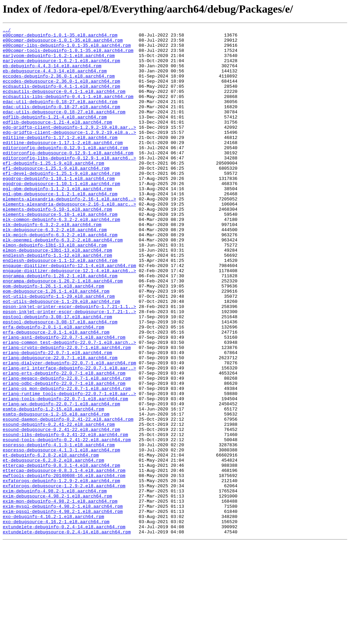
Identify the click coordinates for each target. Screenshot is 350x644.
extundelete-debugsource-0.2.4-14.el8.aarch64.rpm (67, 633)
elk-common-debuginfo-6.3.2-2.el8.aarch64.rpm (61, 258)
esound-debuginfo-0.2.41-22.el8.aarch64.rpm (59, 504)
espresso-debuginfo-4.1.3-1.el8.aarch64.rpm (59, 529)
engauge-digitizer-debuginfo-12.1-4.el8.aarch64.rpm (69, 313)
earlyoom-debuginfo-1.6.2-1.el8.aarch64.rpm (59, 61)
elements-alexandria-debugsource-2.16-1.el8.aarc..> (69, 240)
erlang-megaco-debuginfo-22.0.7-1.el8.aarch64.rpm (67, 449)
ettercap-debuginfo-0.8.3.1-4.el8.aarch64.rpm (61, 553)
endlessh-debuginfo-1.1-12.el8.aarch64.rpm (57, 301)
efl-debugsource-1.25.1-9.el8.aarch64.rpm (56, 197)
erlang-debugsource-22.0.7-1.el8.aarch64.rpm (60, 424)
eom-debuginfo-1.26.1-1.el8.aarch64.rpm (53, 338)
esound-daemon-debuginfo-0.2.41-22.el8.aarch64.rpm (68, 498)
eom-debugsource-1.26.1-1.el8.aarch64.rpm (56, 344)
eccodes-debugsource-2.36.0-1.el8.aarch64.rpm (61, 92)
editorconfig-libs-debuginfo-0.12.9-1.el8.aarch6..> (69, 184)
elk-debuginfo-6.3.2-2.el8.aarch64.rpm (52, 264)
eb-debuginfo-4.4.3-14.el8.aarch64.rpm (52, 74)
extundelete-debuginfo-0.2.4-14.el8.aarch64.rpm (64, 627)
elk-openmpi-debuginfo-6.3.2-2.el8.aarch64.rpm (63, 283)
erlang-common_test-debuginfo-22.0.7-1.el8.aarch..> (69, 406)
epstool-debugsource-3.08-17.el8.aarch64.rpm (60, 381)
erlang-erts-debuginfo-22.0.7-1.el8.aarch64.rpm (64, 443)
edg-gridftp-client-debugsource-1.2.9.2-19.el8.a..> (69, 154)
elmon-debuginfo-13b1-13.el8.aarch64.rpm (55, 289)
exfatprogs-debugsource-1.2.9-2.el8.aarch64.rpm (64, 578)
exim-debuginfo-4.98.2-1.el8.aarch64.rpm (55, 584)
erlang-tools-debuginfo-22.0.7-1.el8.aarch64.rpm (65, 473)
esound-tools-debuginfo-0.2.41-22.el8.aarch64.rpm (67, 522)
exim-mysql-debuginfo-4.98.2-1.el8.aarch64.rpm (63, 602)
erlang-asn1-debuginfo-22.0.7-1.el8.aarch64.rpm (64, 400)
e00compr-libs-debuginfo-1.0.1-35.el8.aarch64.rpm (67, 49)
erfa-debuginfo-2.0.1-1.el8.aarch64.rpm (53, 387)
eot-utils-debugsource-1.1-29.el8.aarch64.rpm (61, 356)
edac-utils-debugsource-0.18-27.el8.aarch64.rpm (64, 129)
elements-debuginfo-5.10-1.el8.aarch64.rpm (57, 246)
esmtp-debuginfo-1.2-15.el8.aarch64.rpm (53, 486)
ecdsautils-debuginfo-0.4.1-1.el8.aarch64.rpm (61, 98)
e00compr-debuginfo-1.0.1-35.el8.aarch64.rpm (60, 37)
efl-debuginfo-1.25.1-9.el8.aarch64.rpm (53, 191)
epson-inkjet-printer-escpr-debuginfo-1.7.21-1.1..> (69, 363)
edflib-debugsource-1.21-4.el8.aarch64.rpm (57, 141)
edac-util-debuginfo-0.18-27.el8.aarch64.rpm (60, 117)
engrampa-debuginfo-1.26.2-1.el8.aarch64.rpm (60, 326)
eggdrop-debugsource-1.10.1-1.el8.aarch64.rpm (61, 215)
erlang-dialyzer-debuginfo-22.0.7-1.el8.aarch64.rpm (69, 430)
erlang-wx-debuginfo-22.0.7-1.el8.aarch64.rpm (61, 479)
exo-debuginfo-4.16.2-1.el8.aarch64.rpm (53, 615)
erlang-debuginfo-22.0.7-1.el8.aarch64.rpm (57, 418)
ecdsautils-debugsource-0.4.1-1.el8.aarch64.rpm (64, 104)
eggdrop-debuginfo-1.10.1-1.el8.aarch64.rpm (59, 209)
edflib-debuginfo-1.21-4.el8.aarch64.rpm (55, 135)
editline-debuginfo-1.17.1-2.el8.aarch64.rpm (60, 160)
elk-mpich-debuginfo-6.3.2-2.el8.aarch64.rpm (60, 277)
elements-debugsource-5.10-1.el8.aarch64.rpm (60, 252)
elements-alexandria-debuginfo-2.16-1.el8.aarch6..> (69, 234)
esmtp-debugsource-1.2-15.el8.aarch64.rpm (56, 492)
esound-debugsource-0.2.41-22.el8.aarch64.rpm (61, 510)
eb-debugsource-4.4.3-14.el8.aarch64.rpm (55, 80)
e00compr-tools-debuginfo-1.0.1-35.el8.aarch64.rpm (68, 55)
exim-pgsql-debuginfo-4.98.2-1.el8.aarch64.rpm (63, 608)
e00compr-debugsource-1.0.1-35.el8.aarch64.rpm (63, 43)
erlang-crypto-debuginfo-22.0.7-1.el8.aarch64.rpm (67, 412)
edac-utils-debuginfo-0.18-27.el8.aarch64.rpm (61, 123)
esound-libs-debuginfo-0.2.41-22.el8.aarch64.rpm (65, 516)
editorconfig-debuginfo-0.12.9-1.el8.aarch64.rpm (65, 172)
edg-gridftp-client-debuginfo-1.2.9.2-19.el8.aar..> (69, 148)
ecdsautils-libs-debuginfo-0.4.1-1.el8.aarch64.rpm (68, 111)
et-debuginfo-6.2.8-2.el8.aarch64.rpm (51, 541)
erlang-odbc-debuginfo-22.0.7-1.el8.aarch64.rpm (64, 455)
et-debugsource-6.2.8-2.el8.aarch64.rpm (53, 547)
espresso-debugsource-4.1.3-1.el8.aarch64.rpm (61, 535)
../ (7, 31)
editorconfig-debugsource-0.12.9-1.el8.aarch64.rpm (68, 178)
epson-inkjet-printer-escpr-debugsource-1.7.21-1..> (69, 369)
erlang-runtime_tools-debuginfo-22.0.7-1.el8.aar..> (69, 467)
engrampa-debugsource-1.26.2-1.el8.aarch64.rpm (63, 332)
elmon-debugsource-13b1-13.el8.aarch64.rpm (57, 295)
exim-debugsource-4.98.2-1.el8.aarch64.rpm (57, 590)
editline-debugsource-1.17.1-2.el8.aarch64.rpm (63, 166)
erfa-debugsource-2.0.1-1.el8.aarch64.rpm (56, 393)
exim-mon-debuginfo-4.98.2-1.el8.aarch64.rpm (60, 596)
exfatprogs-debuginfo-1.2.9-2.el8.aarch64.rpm (61, 572)
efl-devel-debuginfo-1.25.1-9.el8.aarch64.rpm (61, 203)
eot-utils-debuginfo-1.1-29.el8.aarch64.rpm (59, 350)
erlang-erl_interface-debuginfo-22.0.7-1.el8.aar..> (69, 436)
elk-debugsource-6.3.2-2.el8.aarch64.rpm (55, 270)
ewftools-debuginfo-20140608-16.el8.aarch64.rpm (64, 565)
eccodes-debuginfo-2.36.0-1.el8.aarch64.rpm (59, 86)
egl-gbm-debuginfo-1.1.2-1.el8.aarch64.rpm (57, 221)
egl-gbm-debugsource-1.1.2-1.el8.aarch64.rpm (60, 227)
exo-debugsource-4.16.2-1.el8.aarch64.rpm (56, 621)
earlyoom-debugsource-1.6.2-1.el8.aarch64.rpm (61, 68)
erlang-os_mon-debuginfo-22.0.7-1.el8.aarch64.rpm (67, 461)
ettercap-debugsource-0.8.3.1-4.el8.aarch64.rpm (64, 559)
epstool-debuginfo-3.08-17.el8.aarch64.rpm (57, 375)
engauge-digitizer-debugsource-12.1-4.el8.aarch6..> (69, 320)
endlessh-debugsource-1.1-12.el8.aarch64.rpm (60, 307)
